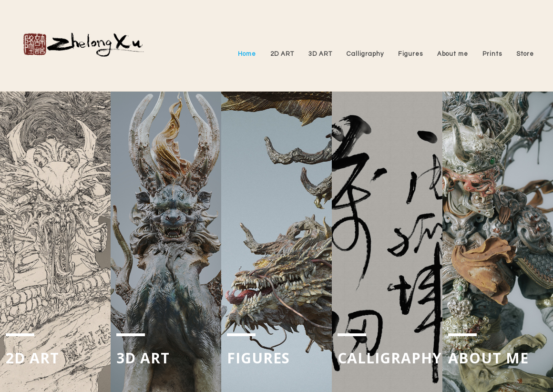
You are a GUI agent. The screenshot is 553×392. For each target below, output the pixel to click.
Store (525, 54)
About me (453, 54)
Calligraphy (365, 54)
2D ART (282, 54)
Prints (492, 54)
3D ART (320, 54)
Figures (410, 54)
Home (247, 54)
